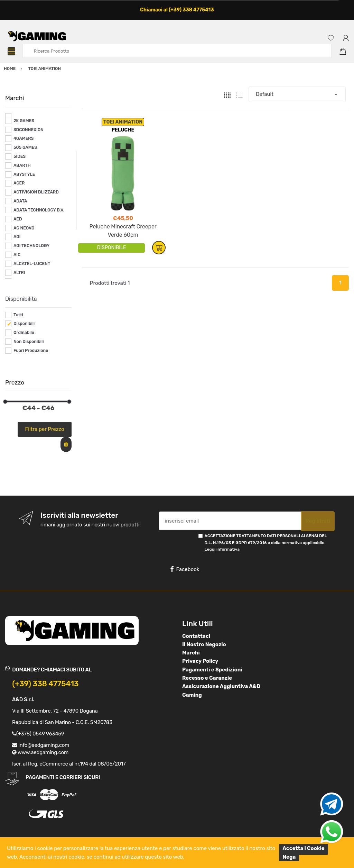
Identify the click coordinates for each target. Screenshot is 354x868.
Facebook (185, 569)
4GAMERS (24, 138)
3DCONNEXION (29, 130)
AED (18, 219)
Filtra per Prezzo (45, 429)
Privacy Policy (200, 661)
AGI (17, 237)
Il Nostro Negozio (204, 644)
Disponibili (24, 324)
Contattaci (196, 636)
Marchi (191, 653)
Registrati (318, 521)
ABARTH (22, 165)
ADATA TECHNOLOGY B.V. (39, 210)
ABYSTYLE (24, 174)
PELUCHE (123, 130)
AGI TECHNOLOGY (31, 246)
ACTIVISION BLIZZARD (36, 192)
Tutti (18, 315)
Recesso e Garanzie (207, 678)
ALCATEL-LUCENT (32, 264)
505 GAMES (25, 147)
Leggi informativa (222, 549)
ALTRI (19, 273)
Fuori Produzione (31, 351)
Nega (289, 857)
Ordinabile (24, 333)
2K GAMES (24, 121)
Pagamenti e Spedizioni (212, 670)
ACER (19, 183)
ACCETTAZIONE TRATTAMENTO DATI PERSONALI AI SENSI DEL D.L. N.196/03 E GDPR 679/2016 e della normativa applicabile (266, 542)
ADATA (20, 201)
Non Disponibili (29, 342)
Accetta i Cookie (304, 848)
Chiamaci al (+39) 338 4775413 (177, 10)
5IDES (20, 156)
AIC (17, 255)
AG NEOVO (24, 228)
